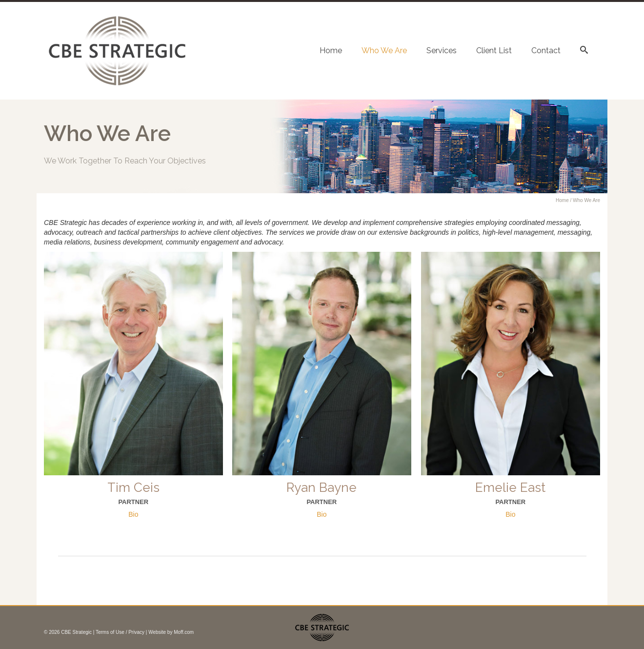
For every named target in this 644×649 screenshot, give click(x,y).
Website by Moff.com (171, 632)
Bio (133, 514)
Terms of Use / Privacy (120, 632)
